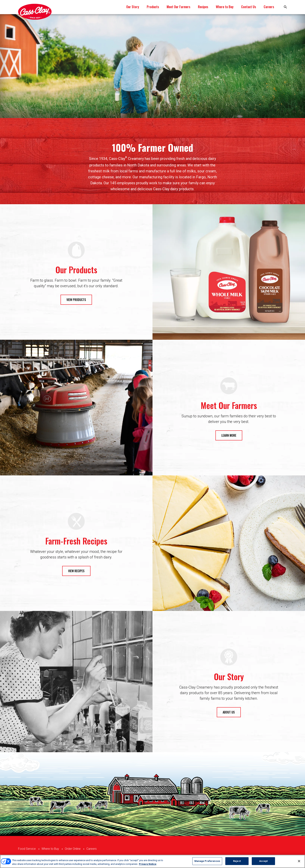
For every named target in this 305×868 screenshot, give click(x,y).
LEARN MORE (229, 435)
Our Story (133, 7)
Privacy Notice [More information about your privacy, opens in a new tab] (148, 864)
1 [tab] (152, 104)
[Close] (299, 861)
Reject (237, 861)
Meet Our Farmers (178, 7)
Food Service (27, 849)
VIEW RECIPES (76, 571)
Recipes (203, 7)
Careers (269, 7)
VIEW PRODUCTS (76, 300)
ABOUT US (229, 712)
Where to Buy (225, 7)
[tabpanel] (152, 66)
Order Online (73, 849)
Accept (263, 861)
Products (153, 7)
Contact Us (249, 7)
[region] (152, 861)
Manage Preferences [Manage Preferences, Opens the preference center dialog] (207, 861)
